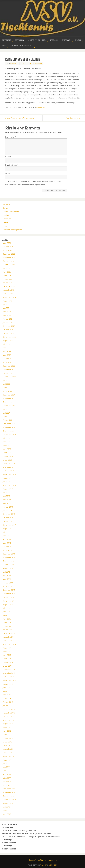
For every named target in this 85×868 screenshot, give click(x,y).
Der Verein (7, 208)
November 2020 (9, 427)
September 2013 (9, 680)
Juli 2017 (6, 532)
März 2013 (7, 698)
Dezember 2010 (9, 789)
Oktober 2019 (8, 471)
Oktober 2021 (8, 402)
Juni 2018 (6, 496)
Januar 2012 (7, 742)
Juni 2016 (6, 572)
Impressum (52, 860)
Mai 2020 (6, 445)
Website (8, 173)
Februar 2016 (8, 583)
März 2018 (7, 503)
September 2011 (9, 756)
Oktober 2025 (8, 261)
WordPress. (53, 865)
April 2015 (7, 619)
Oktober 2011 (8, 753)
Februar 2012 (8, 738)
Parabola (44, 865)
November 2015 (9, 594)
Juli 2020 (6, 438)
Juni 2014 (6, 651)
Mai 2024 (6, 308)
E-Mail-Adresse (12, 165)
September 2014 (9, 644)
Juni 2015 (6, 612)
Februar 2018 (8, 507)
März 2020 (7, 453)
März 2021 (7, 416)
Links (5, 226)
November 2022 (9, 370)
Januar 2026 (7, 250)
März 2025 (7, 276)
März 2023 (7, 355)
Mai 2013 (6, 691)
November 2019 (9, 467)
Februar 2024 (8, 319)
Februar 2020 (8, 456)
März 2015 (7, 623)
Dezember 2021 (9, 395)
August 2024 (8, 301)
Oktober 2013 (8, 677)
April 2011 (7, 774)
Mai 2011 (6, 771)
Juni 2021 (6, 413)
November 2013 (9, 673)
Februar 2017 (8, 547)
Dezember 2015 (9, 590)
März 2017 (7, 543)
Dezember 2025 (9, 254)
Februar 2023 (8, 359)
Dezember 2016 (9, 554)
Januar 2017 (7, 550)
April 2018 (7, 500)
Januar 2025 (7, 283)
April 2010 (7, 814)
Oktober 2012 (8, 717)
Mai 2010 (6, 810)
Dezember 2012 (9, 709)
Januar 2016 (7, 586)
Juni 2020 (6, 442)
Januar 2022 (7, 391)
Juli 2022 (6, 380)
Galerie (5, 222)
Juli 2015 (6, 608)
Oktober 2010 (8, 796)
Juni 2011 (6, 767)
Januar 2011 (7, 785)
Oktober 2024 (8, 294)
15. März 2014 (26, 63)
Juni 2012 (6, 727)
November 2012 (9, 713)
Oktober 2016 (8, 561)
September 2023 (9, 337)
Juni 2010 (6, 807)
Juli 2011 (6, 763)
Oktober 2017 (8, 521)
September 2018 (9, 485)
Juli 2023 (6, 344)
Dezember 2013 (9, 669)
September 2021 (9, 406)
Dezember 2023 (9, 326)
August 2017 (8, 529)
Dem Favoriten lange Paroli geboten (20, 118)
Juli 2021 (6, 409)
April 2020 (7, 449)
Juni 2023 (6, 348)
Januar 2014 (7, 666)
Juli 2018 (6, 492)
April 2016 (7, 575)
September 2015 (9, 601)
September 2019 (9, 474)
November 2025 (9, 257)
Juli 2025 (6, 268)
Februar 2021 (8, 420)
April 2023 (7, 351)
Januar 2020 (7, 460)
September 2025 (9, 265)
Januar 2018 (7, 510)
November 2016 (9, 557)
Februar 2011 (8, 782)
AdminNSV (14, 63)
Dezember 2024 (9, 286)
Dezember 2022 (9, 366)
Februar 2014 (8, 662)
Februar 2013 (8, 702)
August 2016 (8, 568)
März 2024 (7, 315)
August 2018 (8, 489)
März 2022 (7, 388)
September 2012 (9, 720)
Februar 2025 (8, 279)
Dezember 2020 (9, 424)
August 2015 (8, 604)
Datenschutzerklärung (37, 860)
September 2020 (9, 435)
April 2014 (7, 655)
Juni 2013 (6, 688)
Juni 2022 (6, 384)
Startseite (6, 204)
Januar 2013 (7, 706)
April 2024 (7, 312)
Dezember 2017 (9, 514)
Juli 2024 (6, 304)
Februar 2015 (8, 626)
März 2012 (7, 735)
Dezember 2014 (9, 633)
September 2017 (9, 525)
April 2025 (7, 272)
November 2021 (9, 398)
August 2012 (8, 724)
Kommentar (11, 137)
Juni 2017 (6, 536)
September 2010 (9, 800)
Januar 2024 (7, 322)
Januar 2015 (7, 630)
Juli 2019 (6, 481)
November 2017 (9, 518)
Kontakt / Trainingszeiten (12, 230)
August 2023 (8, 341)
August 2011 (8, 760)
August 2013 (8, 684)
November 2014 (9, 637)
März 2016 (7, 579)
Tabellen (6, 215)
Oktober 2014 (8, 641)
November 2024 (9, 290)
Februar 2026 (8, 247)
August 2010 (8, 803)
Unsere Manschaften (11, 212)
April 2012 (7, 731)
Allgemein (38, 63)
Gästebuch (7, 219)
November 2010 (9, 792)
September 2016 (9, 565)
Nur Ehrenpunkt (73, 118)
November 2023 (9, 330)
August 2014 (8, 648)
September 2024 (9, 297)
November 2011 (9, 749)
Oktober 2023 (8, 333)
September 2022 (9, 377)
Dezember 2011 (9, 745)
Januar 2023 (7, 362)
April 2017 (7, 539)
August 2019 (8, 478)
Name (8, 157)
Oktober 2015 (8, 597)
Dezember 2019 (9, 463)
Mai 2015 (6, 615)
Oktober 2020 (8, 431)
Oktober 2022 (8, 373)
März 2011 (7, 778)
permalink (40, 107)
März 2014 (7, 659)
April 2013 (7, 695)
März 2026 (7, 243)
